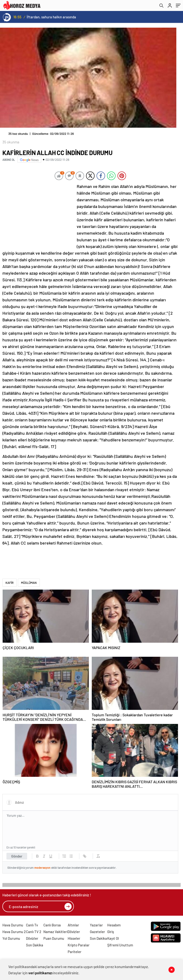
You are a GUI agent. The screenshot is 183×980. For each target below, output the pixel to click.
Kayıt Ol (113, 938)
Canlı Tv (32, 925)
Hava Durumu (13, 925)
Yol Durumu (11, 938)
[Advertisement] (38, 215)
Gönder (17, 856)
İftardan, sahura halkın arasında (51, 17)
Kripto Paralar (79, 945)
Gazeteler (97, 932)
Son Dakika (35, 945)
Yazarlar (96, 925)
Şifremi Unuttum (120, 945)
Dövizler (32, 938)
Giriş (111, 932)
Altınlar (73, 925)
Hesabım (114, 925)
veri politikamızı (40, 973)
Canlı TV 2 (34, 932)
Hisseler (74, 938)
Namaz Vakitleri (56, 932)
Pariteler (75, 952)
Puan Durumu (54, 938)
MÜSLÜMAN (29, 583)
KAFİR (10, 583)
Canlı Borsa (52, 925)
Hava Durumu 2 (14, 932)
